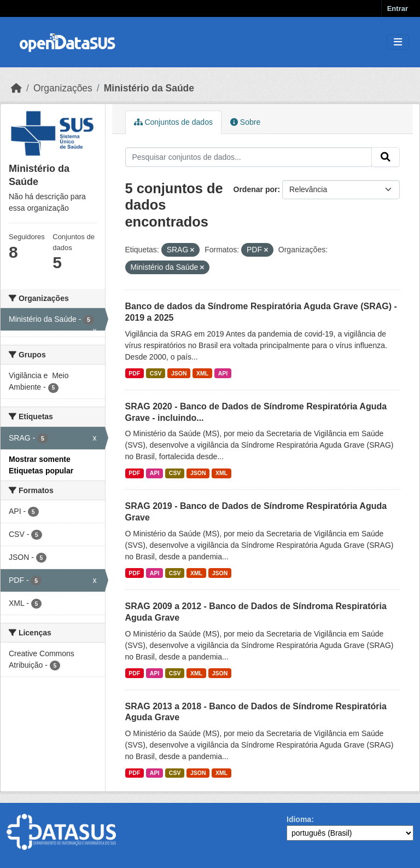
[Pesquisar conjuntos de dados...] (249, 157)
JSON (179, 373)
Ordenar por (256, 189)
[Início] (16, 88)
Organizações (63, 88)
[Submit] (386, 157)
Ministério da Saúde (149, 88)
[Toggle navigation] (398, 42)
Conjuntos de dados (173, 122)
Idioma (299, 819)
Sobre (245, 122)
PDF (134, 373)
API (223, 373)
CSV (156, 373)
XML (202, 373)
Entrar (398, 8)
